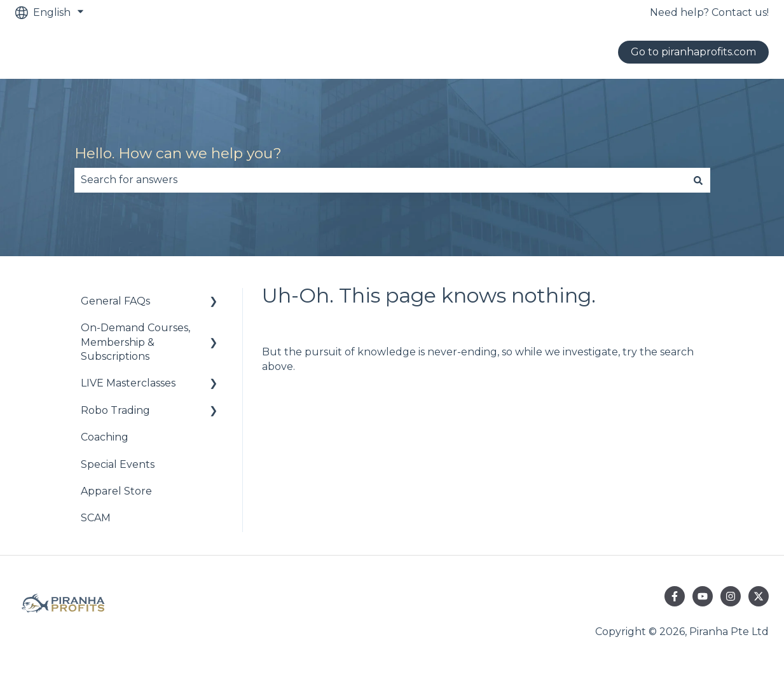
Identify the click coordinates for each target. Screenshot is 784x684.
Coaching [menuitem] (105, 437)
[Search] (698, 180)
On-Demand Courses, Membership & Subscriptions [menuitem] (135, 342)
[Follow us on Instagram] (731, 596)
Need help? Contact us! (709, 12)
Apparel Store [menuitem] (116, 491)
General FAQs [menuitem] (115, 301)
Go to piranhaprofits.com (693, 52)
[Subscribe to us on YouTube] (703, 596)
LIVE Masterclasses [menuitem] (128, 383)
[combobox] (380, 180)
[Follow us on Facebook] (675, 596)
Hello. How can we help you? (178, 153)
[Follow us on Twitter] (759, 596)
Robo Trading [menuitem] (115, 410)
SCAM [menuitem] (96, 518)
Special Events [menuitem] (118, 464)
